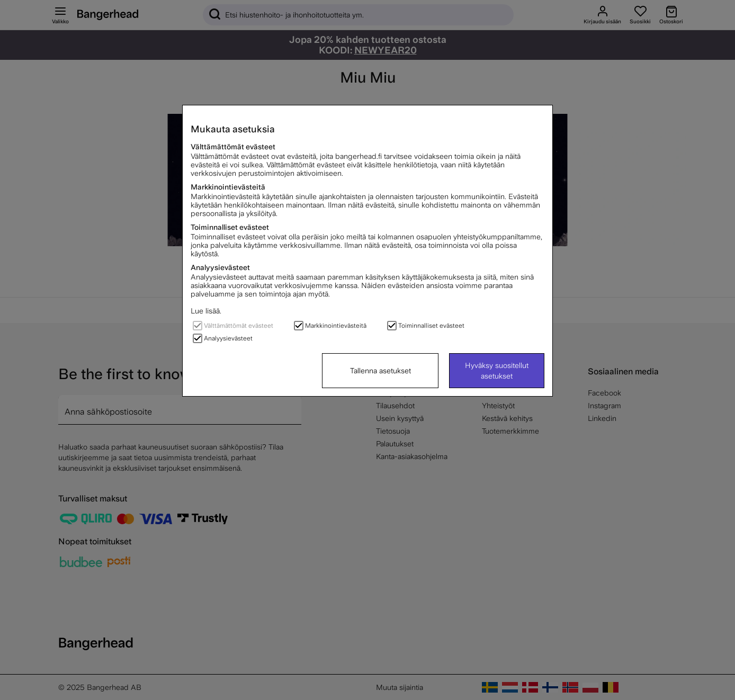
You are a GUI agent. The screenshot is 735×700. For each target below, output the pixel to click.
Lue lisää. (206, 311)
